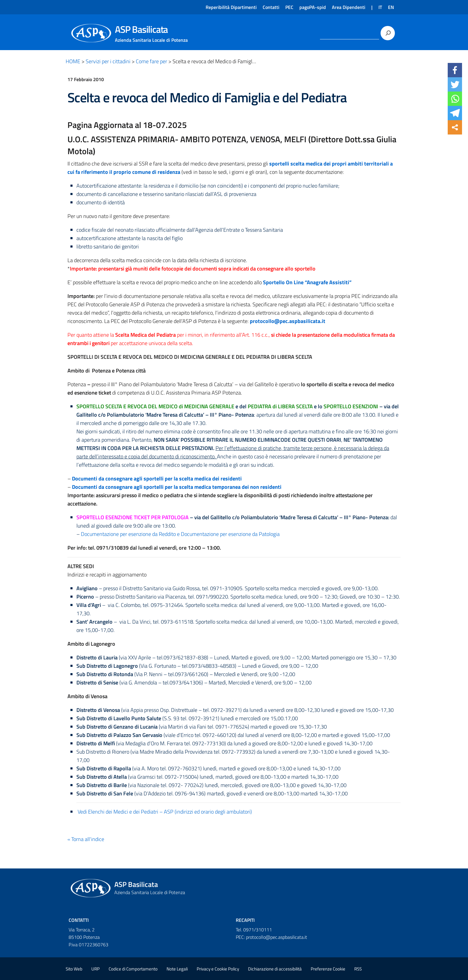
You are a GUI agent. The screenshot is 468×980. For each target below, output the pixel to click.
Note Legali (177, 969)
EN (391, 7)
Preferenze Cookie (328, 969)
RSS (358, 969)
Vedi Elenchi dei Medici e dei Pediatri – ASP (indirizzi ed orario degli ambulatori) (164, 812)
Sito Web (74, 969)
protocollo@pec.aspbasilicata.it (288, 321)
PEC (289, 7)
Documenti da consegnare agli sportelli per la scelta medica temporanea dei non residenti (177, 487)
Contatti (271, 7)
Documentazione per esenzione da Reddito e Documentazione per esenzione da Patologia (180, 534)
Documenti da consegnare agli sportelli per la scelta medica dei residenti (157, 479)
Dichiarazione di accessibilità (275, 969)
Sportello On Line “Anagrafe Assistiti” (307, 282)
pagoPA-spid (313, 7)
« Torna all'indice (86, 839)
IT (380, 7)
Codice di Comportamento (133, 969)
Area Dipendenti (349, 7)
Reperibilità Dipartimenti (231, 7)
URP (96, 969)
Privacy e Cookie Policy (218, 969)
